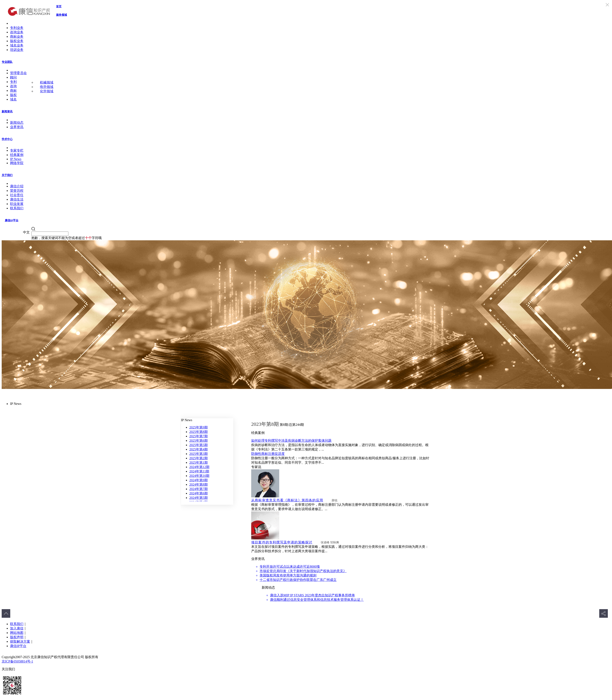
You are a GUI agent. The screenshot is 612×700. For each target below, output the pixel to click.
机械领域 (47, 82)
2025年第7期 (198, 436)
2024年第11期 (199, 471)
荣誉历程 (17, 191)
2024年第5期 (198, 498)
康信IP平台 (12, 220)
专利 (13, 82)
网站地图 (17, 633)
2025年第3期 (198, 454)
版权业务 (17, 41)
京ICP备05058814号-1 (17, 661)
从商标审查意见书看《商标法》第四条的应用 (287, 500)
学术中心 (7, 139)
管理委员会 (18, 73)
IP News (16, 159)
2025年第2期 (198, 458)
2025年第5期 (198, 445)
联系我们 (17, 208)
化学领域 (47, 91)
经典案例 (17, 155)
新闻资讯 (7, 111)
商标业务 (17, 37)
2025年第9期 (198, 427)
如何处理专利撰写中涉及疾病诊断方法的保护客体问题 (291, 441)
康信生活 (17, 199)
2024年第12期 (199, 467)
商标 (13, 91)
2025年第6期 (198, 441)
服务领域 (61, 15)
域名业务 (17, 45)
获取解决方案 (20, 641)
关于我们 (7, 175)
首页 (59, 6)
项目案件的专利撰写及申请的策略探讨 (282, 542)
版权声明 (17, 637)
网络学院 (17, 163)
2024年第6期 (198, 493)
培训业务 (17, 50)
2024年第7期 (198, 489)
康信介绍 (17, 186)
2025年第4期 (198, 449)
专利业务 (17, 28)
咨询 (13, 86)
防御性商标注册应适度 (268, 454)
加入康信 (17, 628)
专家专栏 (17, 150)
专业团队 (7, 62)
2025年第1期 (198, 463)
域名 (13, 99)
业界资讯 (17, 127)
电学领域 (47, 87)
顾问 (13, 77)
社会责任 (17, 195)
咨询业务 (17, 32)
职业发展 (17, 204)
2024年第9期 (198, 480)
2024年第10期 (199, 476)
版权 (13, 95)
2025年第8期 (198, 432)
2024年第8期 (198, 484)
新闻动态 (17, 123)
